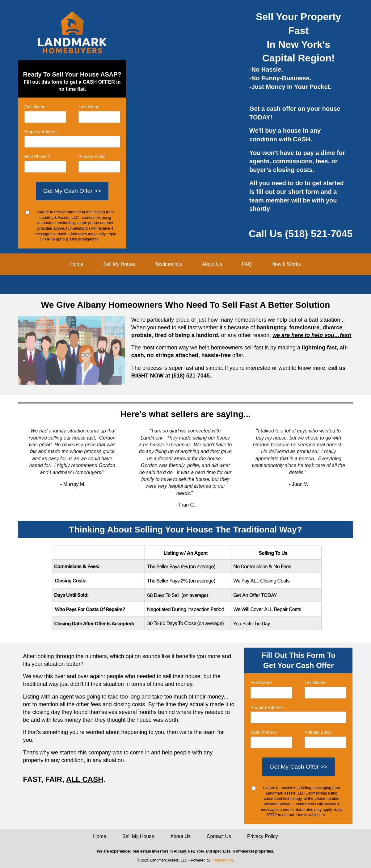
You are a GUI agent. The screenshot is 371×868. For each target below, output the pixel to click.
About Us (212, 264)
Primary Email (92, 156)
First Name (35, 107)
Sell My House (119, 264)
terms (105, 239)
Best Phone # (37, 156)
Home (77, 264)
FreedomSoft (222, 860)
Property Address (41, 132)
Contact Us (219, 836)
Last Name (89, 107)
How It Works (286, 264)
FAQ (247, 264)
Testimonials (168, 264)
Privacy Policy (263, 836)
